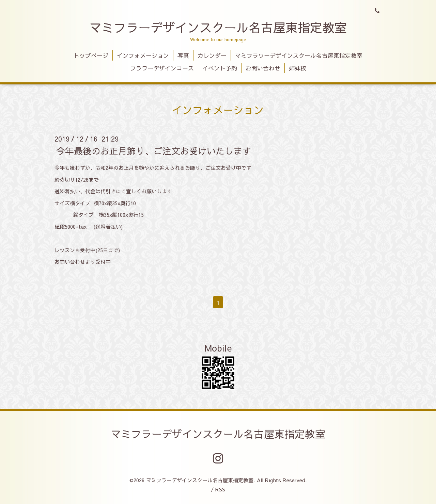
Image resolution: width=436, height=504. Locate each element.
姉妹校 (298, 68)
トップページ (91, 55)
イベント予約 (220, 68)
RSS (220, 489)
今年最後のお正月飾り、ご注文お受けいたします (154, 151)
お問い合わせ (263, 68)
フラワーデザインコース (162, 68)
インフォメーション (143, 55)
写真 (183, 55)
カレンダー (212, 55)
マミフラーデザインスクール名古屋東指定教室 (218, 27)
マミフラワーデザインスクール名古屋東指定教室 (299, 55)
